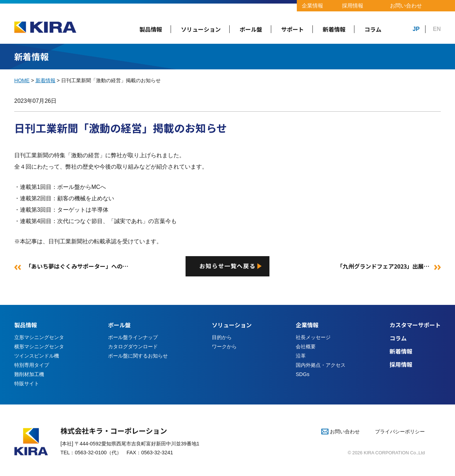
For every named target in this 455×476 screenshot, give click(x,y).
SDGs (303, 375)
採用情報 (353, 6)
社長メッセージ (313, 338)
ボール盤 (251, 29)
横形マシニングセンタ (39, 347)
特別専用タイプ (32, 365)
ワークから (224, 347)
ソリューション (201, 29)
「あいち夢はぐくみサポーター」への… (77, 266)
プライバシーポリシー (400, 432)
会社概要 (306, 347)
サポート (293, 29)
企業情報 (312, 6)
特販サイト (27, 384)
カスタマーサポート (415, 326)
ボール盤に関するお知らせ (138, 356)
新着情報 (334, 29)
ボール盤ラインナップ (133, 338)
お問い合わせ (406, 6)
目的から (222, 338)
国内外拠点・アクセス (321, 365)
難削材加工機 (29, 375)
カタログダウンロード (133, 347)
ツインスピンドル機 (37, 356)
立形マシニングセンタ (39, 338)
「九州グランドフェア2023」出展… (383, 266)
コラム (373, 29)
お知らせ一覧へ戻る (227, 266)
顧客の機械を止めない (86, 198)
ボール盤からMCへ (82, 187)
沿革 (301, 356)
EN (437, 29)
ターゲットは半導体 (83, 210)
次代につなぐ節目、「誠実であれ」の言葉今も (117, 221)
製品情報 (151, 29)
